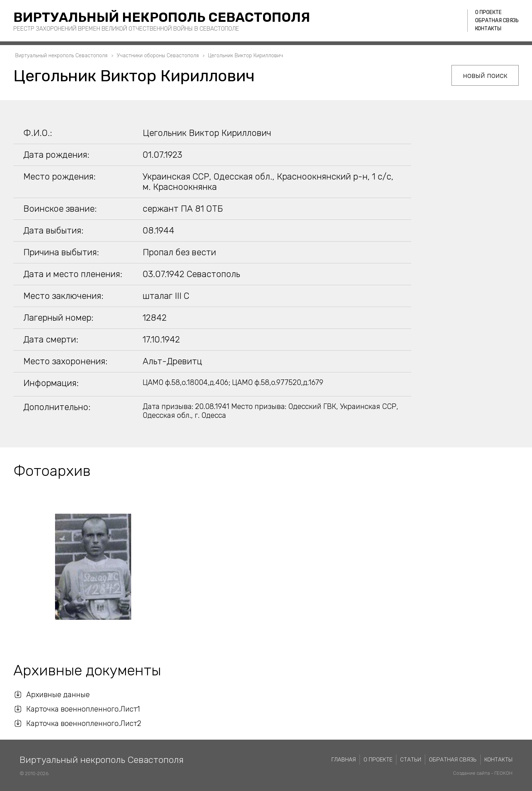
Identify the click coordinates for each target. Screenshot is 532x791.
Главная (344, 760)
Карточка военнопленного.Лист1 (83, 709)
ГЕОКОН (503, 773)
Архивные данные (58, 695)
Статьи (411, 760)
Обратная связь (497, 21)
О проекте (488, 12)
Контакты (488, 29)
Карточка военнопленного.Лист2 (84, 723)
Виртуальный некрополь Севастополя (162, 17)
